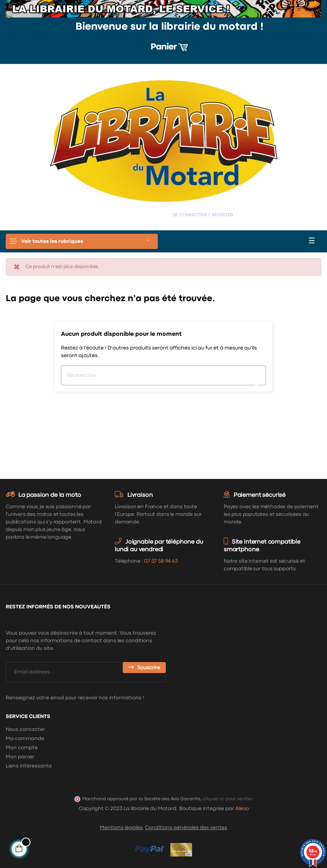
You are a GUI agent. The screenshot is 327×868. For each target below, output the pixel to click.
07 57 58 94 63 (161, 561)
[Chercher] (163, 375)
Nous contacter (25, 729)
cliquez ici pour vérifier (228, 799)
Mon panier (20, 757)
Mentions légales (121, 828)
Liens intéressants (29, 766)
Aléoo (242, 809)
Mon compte (22, 748)
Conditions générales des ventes (186, 828)
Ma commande (25, 739)
